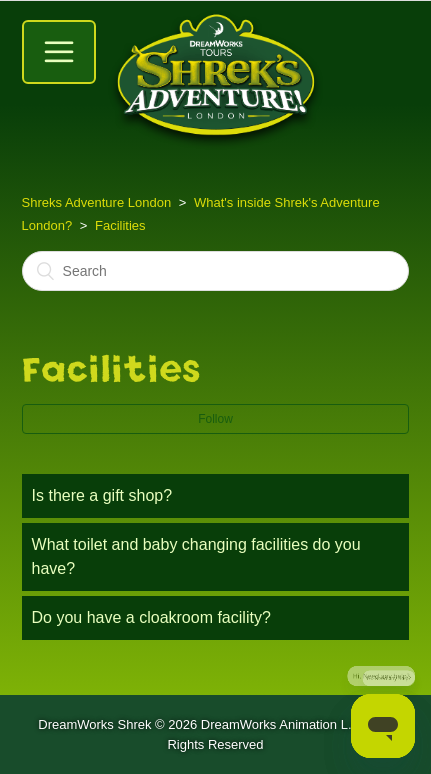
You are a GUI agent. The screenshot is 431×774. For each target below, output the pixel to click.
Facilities (120, 225)
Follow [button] (215, 419)
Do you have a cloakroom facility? (151, 617)
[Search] (216, 271)
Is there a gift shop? (102, 495)
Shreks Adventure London (97, 202)
